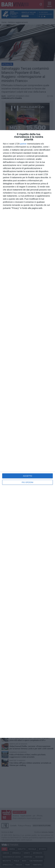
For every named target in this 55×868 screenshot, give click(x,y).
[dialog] (27, 434)
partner (23, 144)
